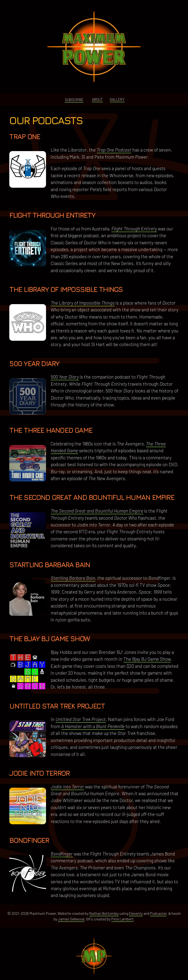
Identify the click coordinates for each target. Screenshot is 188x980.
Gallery (117, 99)
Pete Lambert (122, 919)
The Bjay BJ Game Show (147, 659)
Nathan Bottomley (104, 913)
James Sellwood (71, 919)
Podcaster (158, 913)
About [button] (97, 99)
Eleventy (136, 913)
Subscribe (74, 99)
